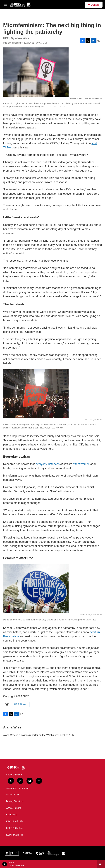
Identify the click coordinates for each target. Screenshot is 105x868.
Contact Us (12, 815)
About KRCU (12, 795)
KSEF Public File (14, 828)
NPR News (20, 704)
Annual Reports (14, 808)
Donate (95, 5)
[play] (5, 864)
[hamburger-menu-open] (5, 5)
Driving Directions (15, 801)
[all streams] (101, 864)
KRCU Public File (15, 821)
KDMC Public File (15, 835)
